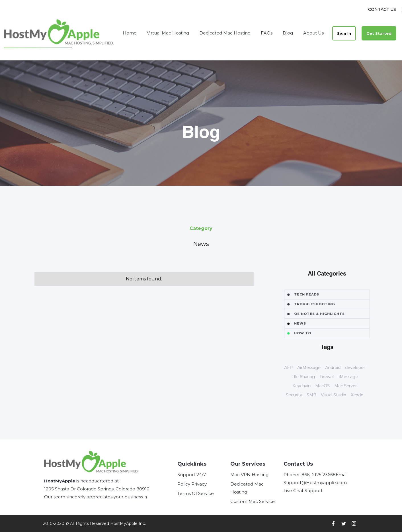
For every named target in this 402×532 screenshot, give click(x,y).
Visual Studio (342, 395)
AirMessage (317, 368)
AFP (297, 368)
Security (302, 395)
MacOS (331, 386)
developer (364, 368)
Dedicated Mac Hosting (225, 33)
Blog (288, 33)
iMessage (357, 377)
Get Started (379, 33)
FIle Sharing (312, 377)
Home (130, 33)
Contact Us (382, 9)
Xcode (366, 395)
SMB (320, 395)
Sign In (344, 33)
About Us (313, 33)
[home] (59, 33)
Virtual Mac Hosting (168, 33)
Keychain (310, 386)
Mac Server (354, 386)
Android (341, 368)
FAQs (267, 33)
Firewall (335, 377)
